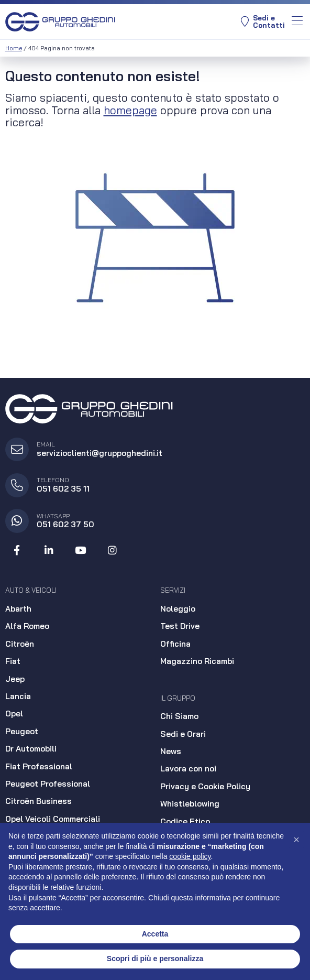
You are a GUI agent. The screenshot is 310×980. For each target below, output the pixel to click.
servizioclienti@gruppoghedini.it (99, 453)
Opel (14, 714)
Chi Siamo (179, 716)
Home (14, 48)
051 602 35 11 (63, 489)
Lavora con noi (188, 769)
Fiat (13, 661)
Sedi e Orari (183, 734)
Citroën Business (38, 801)
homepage (130, 110)
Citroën (20, 644)
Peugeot (22, 731)
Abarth (18, 609)
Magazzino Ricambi (197, 661)
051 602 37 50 (65, 524)
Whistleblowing (190, 804)
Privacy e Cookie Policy (205, 786)
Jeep (15, 679)
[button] (296, 840)
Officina (175, 644)
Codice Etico (185, 821)
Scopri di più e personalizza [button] (155, 959)
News (171, 751)
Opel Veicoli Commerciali (53, 819)
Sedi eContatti (263, 22)
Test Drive (180, 626)
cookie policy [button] (190, 856)
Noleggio (178, 609)
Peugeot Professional (48, 784)
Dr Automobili (31, 749)
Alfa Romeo (27, 626)
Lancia (18, 696)
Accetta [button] (155, 934)
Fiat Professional (39, 766)
